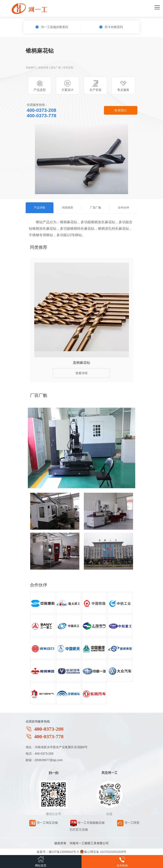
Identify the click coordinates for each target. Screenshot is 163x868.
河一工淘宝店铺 (44, 823)
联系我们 (121, 110)
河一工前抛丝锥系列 (52, 27)
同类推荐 (67, 208)
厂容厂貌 (96, 208)
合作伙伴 (124, 208)
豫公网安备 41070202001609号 (103, 852)
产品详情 (39, 208)
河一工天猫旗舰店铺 (88, 823)
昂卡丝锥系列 (111, 27)
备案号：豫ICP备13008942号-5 (58, 852)
